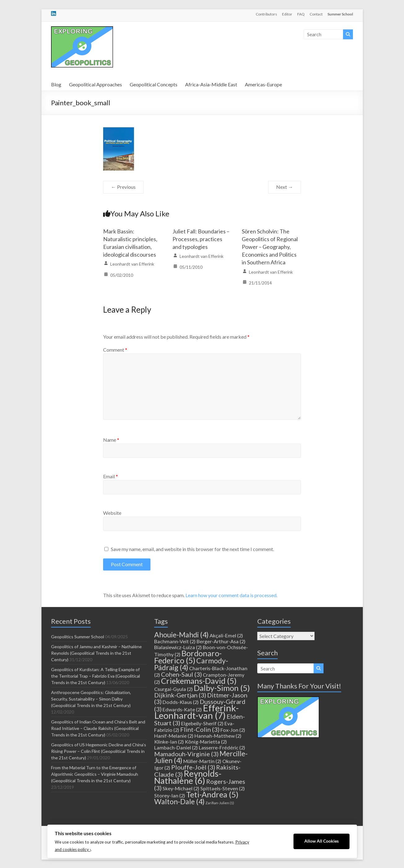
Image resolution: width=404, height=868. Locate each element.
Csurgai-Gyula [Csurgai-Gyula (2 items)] (174, 689)
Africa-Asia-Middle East (211, 84)
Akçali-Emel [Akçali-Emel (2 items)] (226, 635)
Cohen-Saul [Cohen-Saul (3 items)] (181, 674)
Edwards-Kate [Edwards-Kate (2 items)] (182, 709)
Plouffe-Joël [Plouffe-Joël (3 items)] (193, 767)
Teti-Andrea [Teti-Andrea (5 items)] (212, 794)
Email (111, 476)
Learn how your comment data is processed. (231, 595)
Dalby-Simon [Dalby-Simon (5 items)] (222, 688)
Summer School (340, 14)
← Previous (123, 187)
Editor (287, 14)
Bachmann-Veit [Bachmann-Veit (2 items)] (175, 641)
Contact (316, 14)
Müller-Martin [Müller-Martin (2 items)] (202, 761)
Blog (56, 84)
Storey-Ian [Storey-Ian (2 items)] (170, 795)
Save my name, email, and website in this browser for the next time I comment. (192, 549)
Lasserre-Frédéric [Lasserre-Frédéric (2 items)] (222, 747)
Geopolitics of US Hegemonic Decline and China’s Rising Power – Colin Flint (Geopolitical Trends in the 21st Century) (99, 751)
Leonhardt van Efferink (132, 264)
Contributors (266, 14)
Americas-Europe (263, 84)
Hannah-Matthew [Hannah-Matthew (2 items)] (218, 736)
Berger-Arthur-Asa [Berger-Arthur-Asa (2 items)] (221, 641)
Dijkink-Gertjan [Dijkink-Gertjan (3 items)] (180, 695)
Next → (285, 187)
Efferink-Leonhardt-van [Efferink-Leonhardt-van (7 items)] (196, 712)
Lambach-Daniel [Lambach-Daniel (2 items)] (176, 747)
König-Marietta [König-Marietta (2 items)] (206, 742)
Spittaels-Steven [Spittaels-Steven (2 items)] (223, 788)
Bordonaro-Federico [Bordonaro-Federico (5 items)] (188, 657)
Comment (115, 350)
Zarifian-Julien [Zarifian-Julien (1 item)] (220, 803)
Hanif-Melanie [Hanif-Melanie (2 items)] (174, 736)
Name (111, 440)
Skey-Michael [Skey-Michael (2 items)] (181, 788)
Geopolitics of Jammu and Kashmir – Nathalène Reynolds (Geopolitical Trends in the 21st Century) (96, 653)
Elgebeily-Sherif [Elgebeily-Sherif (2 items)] (202, 723)
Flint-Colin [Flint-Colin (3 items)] (200, 729)
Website (112, 513)
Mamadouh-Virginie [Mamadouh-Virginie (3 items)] (186, 754)
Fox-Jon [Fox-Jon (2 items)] (233, 730)
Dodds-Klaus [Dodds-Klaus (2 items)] (181, 702)
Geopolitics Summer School (78, 637)
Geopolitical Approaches (96, 84)
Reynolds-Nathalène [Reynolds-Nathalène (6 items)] (188, 777)
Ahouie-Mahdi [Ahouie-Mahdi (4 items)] (181, 635)
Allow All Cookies (321, 841)
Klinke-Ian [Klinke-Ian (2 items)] (169, 742)
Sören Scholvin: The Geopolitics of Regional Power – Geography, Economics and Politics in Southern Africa (270, 247)
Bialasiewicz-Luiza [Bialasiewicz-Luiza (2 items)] (178, 647)
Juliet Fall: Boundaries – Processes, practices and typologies (201, 239)
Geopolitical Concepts (154, 84)
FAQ (301, 14)
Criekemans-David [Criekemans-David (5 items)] (199, 681)
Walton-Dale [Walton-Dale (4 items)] (179, 801)
